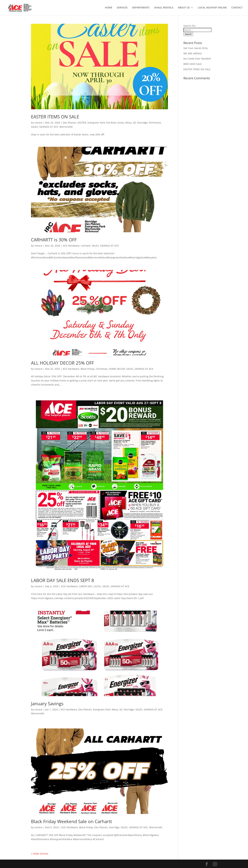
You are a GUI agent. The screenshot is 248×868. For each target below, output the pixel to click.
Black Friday (87, 369)
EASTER (82, 123)
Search (188, 34)
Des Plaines (69, 123)
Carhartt (86, 246)
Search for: (190, 26)
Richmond (155, 123)
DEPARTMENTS (141, 8)
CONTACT (237, 8)
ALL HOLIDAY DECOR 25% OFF (62, 363)
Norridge (142, 123)
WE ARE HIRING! (193, 53)
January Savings (47, 704)
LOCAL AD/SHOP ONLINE (212, 8)
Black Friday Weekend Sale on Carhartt (71, 821)
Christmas (102, 369)
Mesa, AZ (131, 123)
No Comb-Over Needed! (197, 59)
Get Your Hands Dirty (196, 48)
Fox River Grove (115, 123)
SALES (34, 127)
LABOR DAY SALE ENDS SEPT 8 (63, 580)
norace (38, 123)
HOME (109, 8)
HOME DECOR (117, 369)
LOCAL (97, 586)
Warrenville (66, 127)
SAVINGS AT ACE (49, 127)
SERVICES (122, 8)
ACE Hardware (71, 246)
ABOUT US (184, 8)
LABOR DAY (86, 586)
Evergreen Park (96, 123)
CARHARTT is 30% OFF (54, 240)
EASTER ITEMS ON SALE (55, 117)
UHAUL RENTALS (164, 8)
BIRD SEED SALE (193, 64)
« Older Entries (40, 854)
